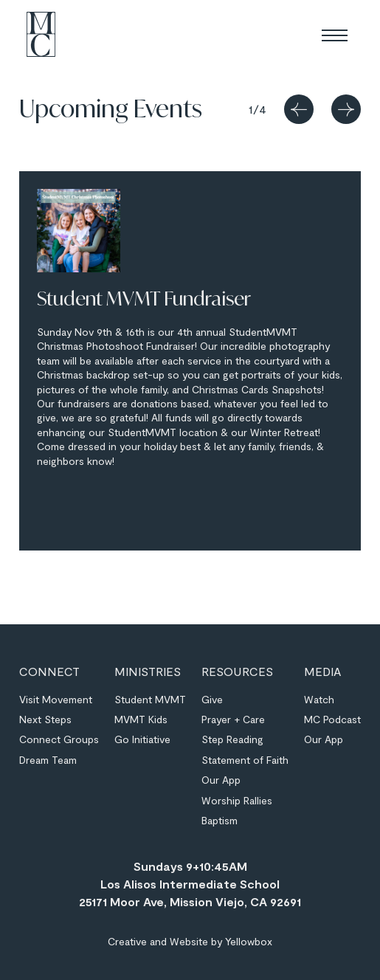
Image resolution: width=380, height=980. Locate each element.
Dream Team (48, 760)
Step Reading (232, 739)
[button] (335, 34)
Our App (221, 780)
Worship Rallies (237, 800)
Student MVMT (150, 699)
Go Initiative (142, 739)
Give (212, 699)
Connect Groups (59, 739)
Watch (319, 699)
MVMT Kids (141, 719)
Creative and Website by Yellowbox (190, 941)
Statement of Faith (245, 760)
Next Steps (45, 719)
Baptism (220, 820)
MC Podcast (332, 719)
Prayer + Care (233, 719)
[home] (38, 34)
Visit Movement (56, 699)
